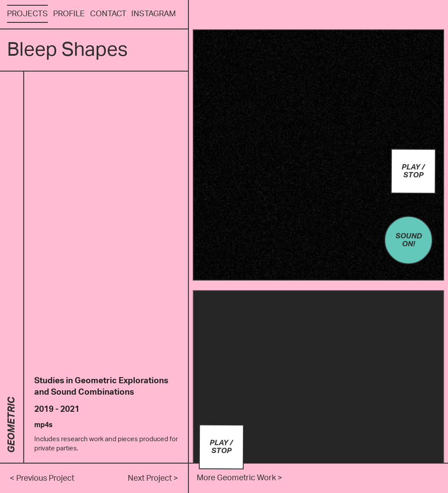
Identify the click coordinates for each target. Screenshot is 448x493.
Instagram (154, 14)
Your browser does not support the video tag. (318, 155)
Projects (27, 14)
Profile (69, 14)
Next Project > (153, 478)
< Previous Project (42, 478)
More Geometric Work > (240, 478)
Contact (108, 14)
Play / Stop (414, 171)
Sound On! (410, 238)
